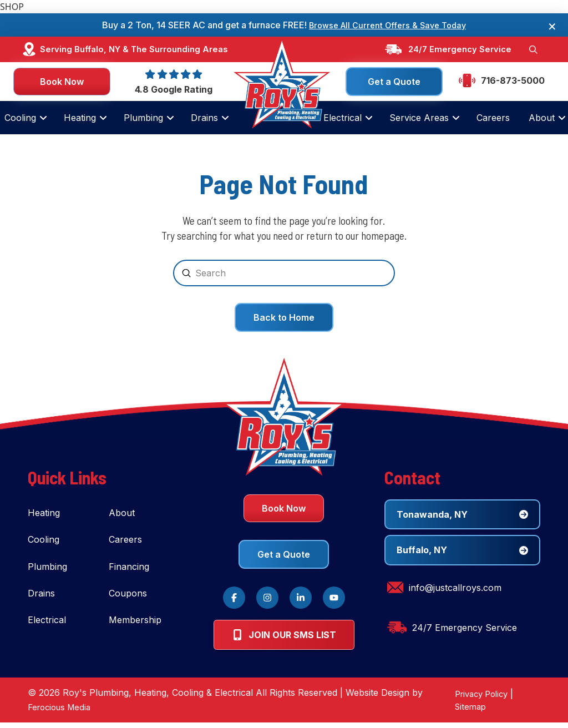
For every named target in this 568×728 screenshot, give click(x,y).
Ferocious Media (62, 712)
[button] (532, 50)
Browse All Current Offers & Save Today (388, 25)
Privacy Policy (478, 699)
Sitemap (465, 712)
